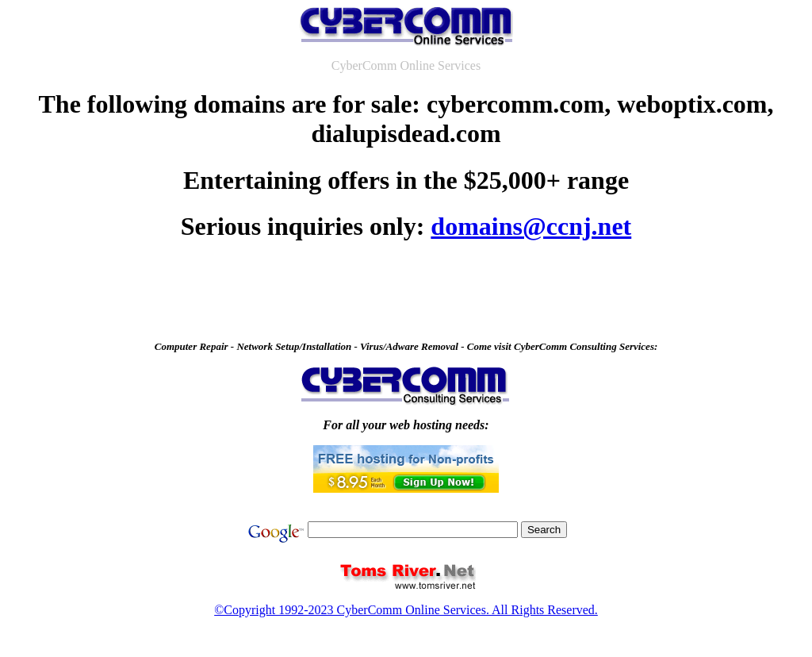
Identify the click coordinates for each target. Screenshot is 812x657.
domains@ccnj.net (531, 226)
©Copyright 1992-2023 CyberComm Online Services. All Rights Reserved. (406, 610)
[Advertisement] (406, 294)
